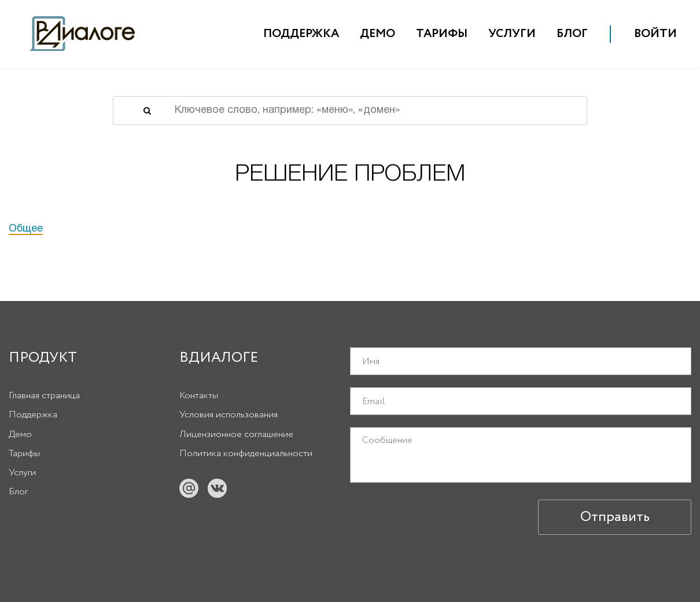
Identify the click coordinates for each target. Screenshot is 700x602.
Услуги (512, 34)
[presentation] (438, 517)
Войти (655, 34)
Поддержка (301, 34)
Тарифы (442, 34)
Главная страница (44, 396)
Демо (377, 34)
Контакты (199, 396)
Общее (26, 229)
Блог (572, 34)
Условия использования (229, 415)
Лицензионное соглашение (236, 434)
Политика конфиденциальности (246, 454)
